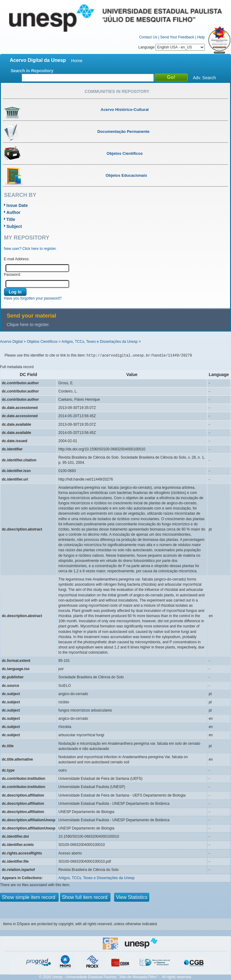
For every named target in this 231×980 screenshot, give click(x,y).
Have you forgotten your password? (33, 298)
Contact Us (148, 37)
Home (77, 61)
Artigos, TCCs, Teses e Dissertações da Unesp (99, 342)
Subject (14, 226)
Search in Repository (32, 71)
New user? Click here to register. (30, 249)
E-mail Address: (17, 259)
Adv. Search (204, 78)
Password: (13, 275)
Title (11, 219)
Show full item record (85, 897)
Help (201, 37)
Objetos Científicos (42, 342)
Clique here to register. (28, 325)
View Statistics (132, 897)
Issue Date (17, 205)
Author (13, 212)
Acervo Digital (11, 342)
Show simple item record (29, 897)
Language (171, 47)
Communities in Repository (117, 91)
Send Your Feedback (177, 37)
